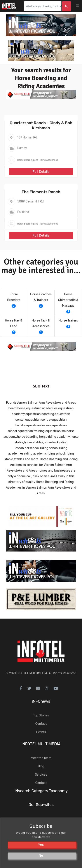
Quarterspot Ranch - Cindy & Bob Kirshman (41, 125)
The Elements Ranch (41, 192)
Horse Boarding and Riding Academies (38, 160)
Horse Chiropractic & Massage (68, 300)
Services (41, 775)
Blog (41, 766)
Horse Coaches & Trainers (41, 297)
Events (41, 732)
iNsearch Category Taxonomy (41, 791)
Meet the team (41, 758)
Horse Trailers (68, 321)
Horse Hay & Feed (14, 323)
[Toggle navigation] (80, 6)
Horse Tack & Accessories (41, 323)
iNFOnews (41, 701)
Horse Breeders (14, 297)
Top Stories (41, 715)
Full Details (41, 172)
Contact (41, 724)
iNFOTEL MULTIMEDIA (32, 673)
